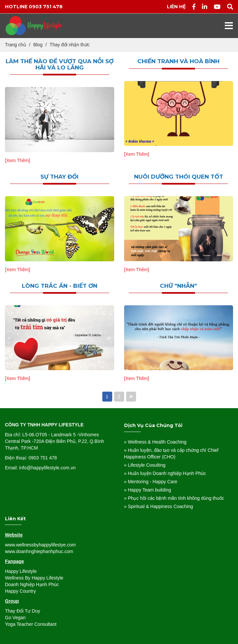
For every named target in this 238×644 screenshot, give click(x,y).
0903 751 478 (46, 7)
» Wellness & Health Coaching (155, 442)
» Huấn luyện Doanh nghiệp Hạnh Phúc (165, 473)
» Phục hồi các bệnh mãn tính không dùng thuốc (174, 498)
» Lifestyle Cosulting (145, 465)
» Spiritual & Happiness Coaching (159, 506)
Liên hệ (176, 7)
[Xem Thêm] (18, 160)
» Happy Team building (148, 490)
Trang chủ (16, 45)
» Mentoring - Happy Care (151, 482)
